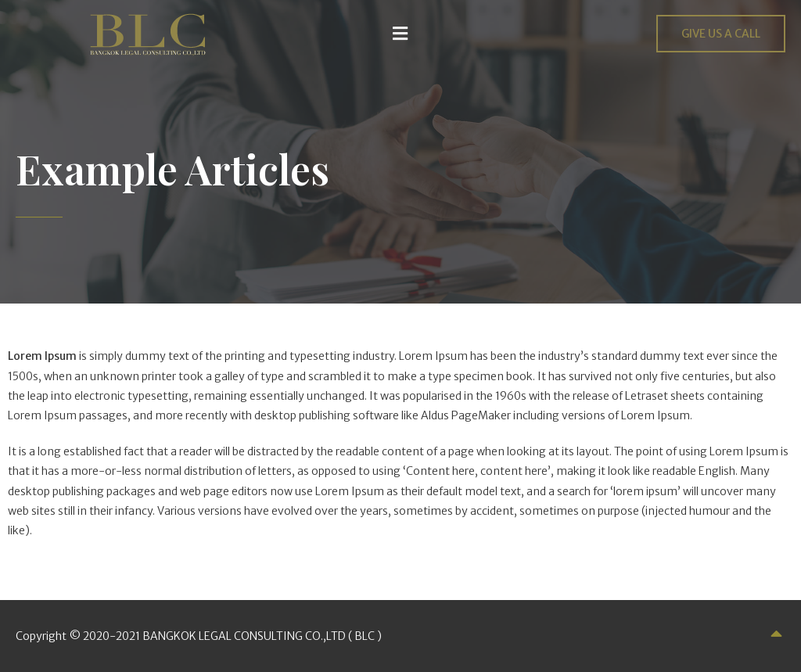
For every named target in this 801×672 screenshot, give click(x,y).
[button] (400, 33)
